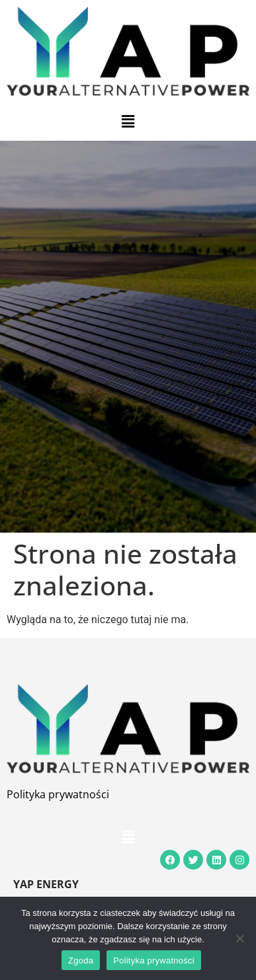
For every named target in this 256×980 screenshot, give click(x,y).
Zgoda (81, 961)
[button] (128, 122)
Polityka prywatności (58, 794)
